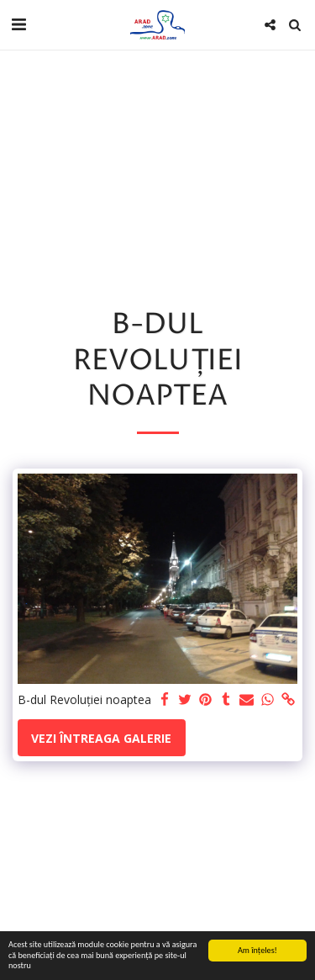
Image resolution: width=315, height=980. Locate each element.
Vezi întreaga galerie (101, 738)
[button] (18, 24)
